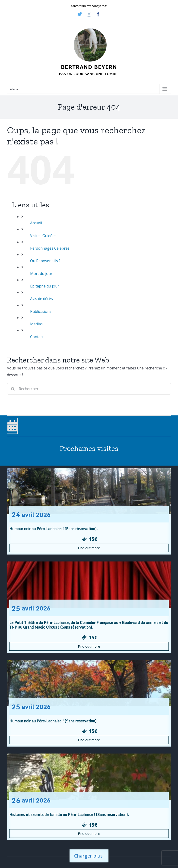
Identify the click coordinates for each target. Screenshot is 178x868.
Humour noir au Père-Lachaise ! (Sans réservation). (53, 529)
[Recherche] (13, 389)
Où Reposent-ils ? (45, 261)
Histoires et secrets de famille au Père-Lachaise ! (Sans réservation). (69, 815)
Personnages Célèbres (50, 248)
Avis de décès (41, 299)
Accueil (36, 223)
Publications (41, 311)
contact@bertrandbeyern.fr (89, 6)
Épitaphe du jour (45, 286)
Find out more (89, 548)
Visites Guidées (43, 236)
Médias (36, 324)
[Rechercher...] (89, 389)
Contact (37, 337)
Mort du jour (41, 274)
